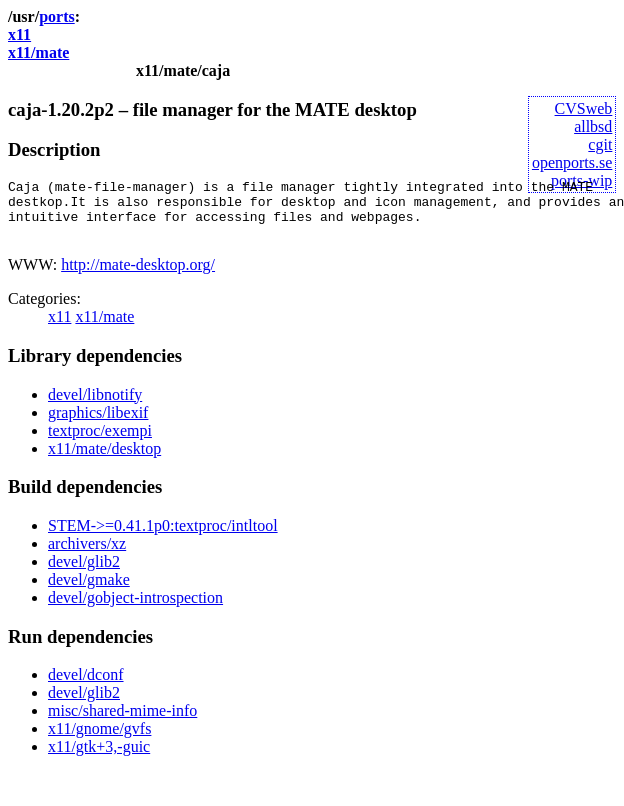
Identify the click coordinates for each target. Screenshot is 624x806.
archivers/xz (87, 555)
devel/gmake (89, 591)
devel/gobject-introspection (135, 609)
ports (57, 16)
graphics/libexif (98, 424)
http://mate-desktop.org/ (138, 276)
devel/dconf (86, 686)
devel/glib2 (84, 573)
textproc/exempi (100, 442)
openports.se (572, 162)
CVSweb (584, 108)
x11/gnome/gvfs (99, 740)
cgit (600, 144)
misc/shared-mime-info (122, 722)
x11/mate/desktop (104, 460)
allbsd (593, 126)
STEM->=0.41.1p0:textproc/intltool (163, 537)
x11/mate (38, 52)
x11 (19, 34)
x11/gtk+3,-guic (99, 758)
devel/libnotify (95, 406)
